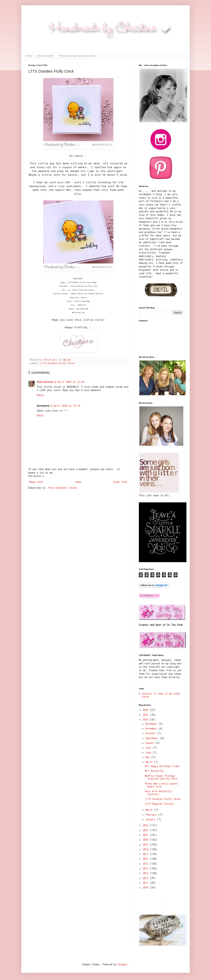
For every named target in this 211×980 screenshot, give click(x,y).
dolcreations (45, 382)
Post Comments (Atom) (63, 488)
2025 (146, 715)
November (152, 728)
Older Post (120, 482)
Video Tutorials (45, 56)
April (150, 762)
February (152, 815)
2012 (146, 878)
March (150, 810)
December (152, 724)
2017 (146, 854)
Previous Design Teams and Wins (77, 56)
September (153, 738)
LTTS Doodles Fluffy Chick (57, 363)
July (149, 748)
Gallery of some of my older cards (161, 695)
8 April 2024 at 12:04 (69, 382)
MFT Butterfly (154, 771)
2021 (146, 835)
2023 (146, 825)
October (151, 733)
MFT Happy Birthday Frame (162, 766)
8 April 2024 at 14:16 (65, 406)
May (148, 757)
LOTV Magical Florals (159, 804)
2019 (146, 845)
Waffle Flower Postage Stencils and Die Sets (161, 777)
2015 (146, 864)
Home (29, 56)
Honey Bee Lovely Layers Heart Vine (161, 785)
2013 (146, 873)
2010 (146, 888)
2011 (146, 883)
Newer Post (36, 482)
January (151, 819)
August (150, 743)
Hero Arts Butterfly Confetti (158, 793)
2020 (146, 840)
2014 (146, 868)
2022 (146, 830)
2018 (146, 849)
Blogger (123, 964)
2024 (146, 720)
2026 (146, 710)
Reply (40, 395)
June (149, 752)
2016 (146, 859)
